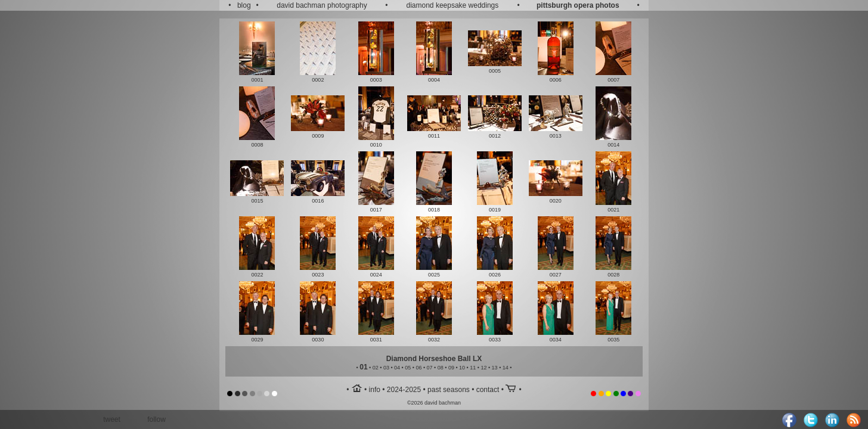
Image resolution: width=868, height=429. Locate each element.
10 (462, 368)
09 (451, 368)
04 (397, 368)
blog (244, 5)
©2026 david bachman (434, 403)
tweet (112, 419)
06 (418, 368)
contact (488, 390)
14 (506, 368)
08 (441, 368)
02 (376, 368)
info (375, 390)
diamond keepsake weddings (453, 5)
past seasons (449, 390)
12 (483, 368)
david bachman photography (322, 5)
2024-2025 (404, 390)
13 (495, 368)
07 (430, 368)
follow (156, 419)
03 (386, 368)
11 (473, 368)
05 (408, 368)
